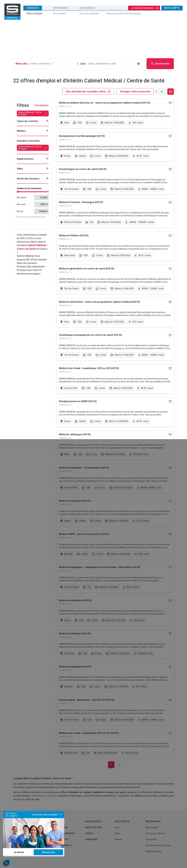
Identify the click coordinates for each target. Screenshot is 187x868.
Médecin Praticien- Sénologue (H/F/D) (81, 202)
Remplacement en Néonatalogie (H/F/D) (82, 136)
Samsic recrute (93, 821)
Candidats (33, 8)
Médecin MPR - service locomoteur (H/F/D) (84, 534)
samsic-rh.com (93, 827)
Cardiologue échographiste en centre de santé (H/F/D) (90, 335)
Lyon (117, 827)
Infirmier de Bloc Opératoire (158, 845)
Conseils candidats (89, 13)
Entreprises (60, 8)
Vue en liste (171, 92)
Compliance (91, 839)
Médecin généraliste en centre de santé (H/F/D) (87, 269)
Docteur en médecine (155, 833)
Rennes (119, 839)
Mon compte (172, 8)
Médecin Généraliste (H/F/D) (75, 600)
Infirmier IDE (151, 839)
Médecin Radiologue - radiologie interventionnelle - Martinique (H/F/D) (99, 567)
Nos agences (87, 8)
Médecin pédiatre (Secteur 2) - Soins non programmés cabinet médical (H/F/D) (105, 103)
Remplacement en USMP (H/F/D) (78, 401)
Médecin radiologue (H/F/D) (75, 434)
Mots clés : (22, 64)
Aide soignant (152, 827)
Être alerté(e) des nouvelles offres (88, 91)
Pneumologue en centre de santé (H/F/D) (83, 169)
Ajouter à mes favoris (170, 103)
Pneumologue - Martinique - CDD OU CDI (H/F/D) (87, 700)
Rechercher (160, 63)
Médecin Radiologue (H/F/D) (75, 667)
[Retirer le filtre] (46, 113)
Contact (89, 833)
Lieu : (83, 64)
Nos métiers (59, 13)
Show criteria (47, 121)
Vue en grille (162, 92)
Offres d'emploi (34, 13)
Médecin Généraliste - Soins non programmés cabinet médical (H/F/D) (99, 302)
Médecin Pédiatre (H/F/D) (74, 235)
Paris (117, 833)
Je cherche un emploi (143, 8)
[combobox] (53, 64)
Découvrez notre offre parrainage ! (124, 13)
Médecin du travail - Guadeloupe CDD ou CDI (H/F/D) (89, 368)
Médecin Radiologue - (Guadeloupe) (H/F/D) (84, 468)
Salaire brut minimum (29, 188)
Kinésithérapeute (153, 851)
